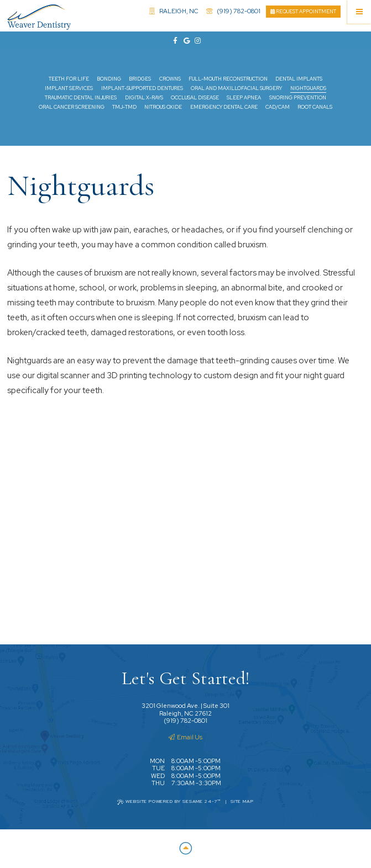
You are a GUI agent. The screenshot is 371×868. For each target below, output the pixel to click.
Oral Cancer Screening (72, 107)
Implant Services (69, 88)
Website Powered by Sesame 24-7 (169, 801)
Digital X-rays (144, 98)
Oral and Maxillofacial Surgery (236, 88)
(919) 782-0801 (233, 11)
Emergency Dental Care (224, 107)
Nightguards (308, 88)
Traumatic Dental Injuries (81, 98)
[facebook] (174, 41)
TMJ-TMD (124, 107)
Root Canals (315, 107)
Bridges (140, 79)
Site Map (242, 801)
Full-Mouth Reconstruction (228, 79)
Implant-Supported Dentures (142, 88)
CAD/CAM (278, 107)
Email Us (185, 737)
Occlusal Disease (195, 98)
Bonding (109, 79)
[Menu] (359, 12)
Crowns (170, 79)
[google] (186, 41)
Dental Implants (299, 79)
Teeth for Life (69, 79)
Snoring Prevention (298, 98)
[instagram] (197, 41)
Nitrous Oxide (163, 107)
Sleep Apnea (244, 98)
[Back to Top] (185, 849)
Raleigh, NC (174, 11)
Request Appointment (303, 12)
